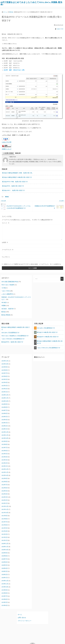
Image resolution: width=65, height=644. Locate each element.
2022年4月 (5, 494)
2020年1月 (5, 578)
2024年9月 (5, 404)
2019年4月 (5, 605)
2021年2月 (5, 537)
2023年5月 (5, 454)
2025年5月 (5, 379)
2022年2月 (5, 500)
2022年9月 (5, 478)
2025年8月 (5, 370)
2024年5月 (5, 417)
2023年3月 (5, 460)
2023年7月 (5, 448)
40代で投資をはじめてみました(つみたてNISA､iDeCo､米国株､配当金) (31, 3)
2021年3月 (5, 534)
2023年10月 (5, 438)
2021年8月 (5, 519)
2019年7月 (5, 596)
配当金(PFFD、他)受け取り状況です (13, 186)
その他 (4, 288)
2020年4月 (5, 568)
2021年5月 (5, 528)
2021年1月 (5, 540)
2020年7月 (5, 559)
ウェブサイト (6, 257)
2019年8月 (5, 593)
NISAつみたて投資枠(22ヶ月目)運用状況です (15, 336)
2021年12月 (5, 506)
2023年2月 (5, 463)
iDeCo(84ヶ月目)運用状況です (10, 333)
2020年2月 (5, 575)
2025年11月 (5, 361)
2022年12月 (5, 469)
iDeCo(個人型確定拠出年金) (10, 282)
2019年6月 (5, 599)
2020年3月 (5, 571)
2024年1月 (5, 429)
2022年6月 (5, 488)
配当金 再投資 (6, 315)
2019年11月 (5, 584)
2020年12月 (5, 544)
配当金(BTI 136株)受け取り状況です (48, 337)
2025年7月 (5, 373)
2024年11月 (5, 398)
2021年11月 (5, 509)
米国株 (4, 306)
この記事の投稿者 (8, 153)
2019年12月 (5, 581)
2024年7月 (5, 410)
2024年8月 (5, 407)
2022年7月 (5, 485)
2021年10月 (5, 513)
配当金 (7, 197)
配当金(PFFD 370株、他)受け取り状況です (15, 182)
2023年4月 (5, 457)
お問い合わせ (22, 618)
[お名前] (32, 246)
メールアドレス (8, 250)
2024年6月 (5, 413)
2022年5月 (5, 491)
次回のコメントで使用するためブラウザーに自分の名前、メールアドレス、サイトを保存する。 (33, 264)
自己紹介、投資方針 (8, 309)
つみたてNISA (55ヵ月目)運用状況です (49, 348)
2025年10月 (5, 364)
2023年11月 (5, 435)
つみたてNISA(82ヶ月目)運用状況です (13, 339)
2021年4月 (5, 531)
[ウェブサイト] (32, 260)
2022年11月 (5, 472)
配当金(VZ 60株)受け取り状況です (47, 332)
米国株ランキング (7, 149)
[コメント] (32, 232)
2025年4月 (5, 382)
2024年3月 (5, 423)
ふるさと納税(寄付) (7, 294)
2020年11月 (5, 547)
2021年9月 (5, 516)
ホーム (20, 615)
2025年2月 (5, 389)
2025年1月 (5, 392)
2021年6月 (5, 525)
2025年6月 (5, 376)
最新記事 (18, 153)
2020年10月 (5, 550)
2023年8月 (5, 444)
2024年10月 (5, 401)
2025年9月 (5, 367)
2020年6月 (5, 562)
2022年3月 (5, 497)
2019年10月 (5, 587)
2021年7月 (5, 522)
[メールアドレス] (32, 253)
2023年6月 (5, 451)
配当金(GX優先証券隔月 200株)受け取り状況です (17, 177)
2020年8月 (5, 556)
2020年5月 (5, 565)
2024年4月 (5, 420)
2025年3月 (5, 386)
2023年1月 (5, 466)
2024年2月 (5, 426)
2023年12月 (5, 432)
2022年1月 (5, 503)
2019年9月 (5, 590)
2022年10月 (5, 475)
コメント (6, 223)
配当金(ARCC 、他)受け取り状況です (14, 190)
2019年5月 (5, 602)
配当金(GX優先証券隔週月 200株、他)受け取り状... (18, 173)
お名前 (5, 242)
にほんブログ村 (7, 142)
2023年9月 (5, 441)
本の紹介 (4, 302)
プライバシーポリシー (25, 621)
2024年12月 (5, 395)
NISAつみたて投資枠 (8, 285)
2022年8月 (5, 482)
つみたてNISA (6, 291)
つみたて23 (60, 29)
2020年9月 (5, 553)
